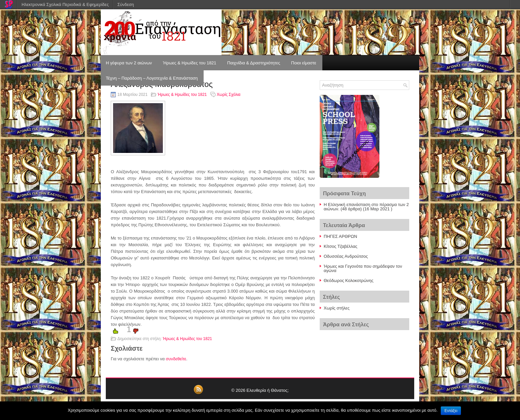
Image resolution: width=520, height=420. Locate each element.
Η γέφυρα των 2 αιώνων (129, 63)
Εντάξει (451, 411)
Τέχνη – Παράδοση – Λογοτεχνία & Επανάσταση (152, 78)
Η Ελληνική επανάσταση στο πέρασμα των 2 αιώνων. (366, 207)
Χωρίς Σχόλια (229, 95)
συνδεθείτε (176, 359)
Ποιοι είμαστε (304, 63)
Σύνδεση (126, 4)
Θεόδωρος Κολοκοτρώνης (349, 280)
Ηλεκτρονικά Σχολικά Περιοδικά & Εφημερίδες (65, 4)
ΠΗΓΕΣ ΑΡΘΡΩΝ (340, 236)
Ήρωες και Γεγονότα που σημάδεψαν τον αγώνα (363, 268)
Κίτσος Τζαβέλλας (341, 246)
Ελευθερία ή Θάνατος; (267, 390)
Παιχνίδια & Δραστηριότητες (254, 63)
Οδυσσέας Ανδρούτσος (346, 256)
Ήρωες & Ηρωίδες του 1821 (190, 63)
